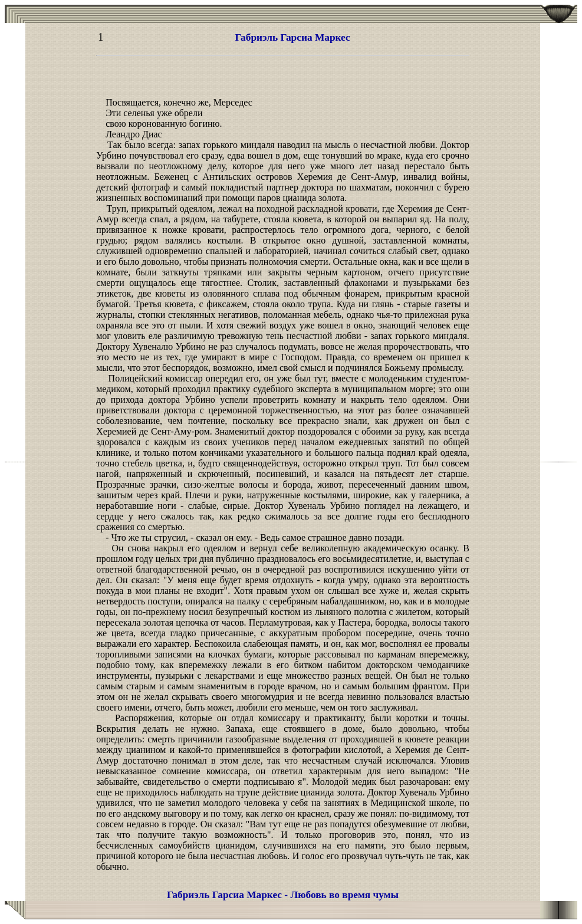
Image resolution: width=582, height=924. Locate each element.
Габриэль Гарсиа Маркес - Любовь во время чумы (283, 895)
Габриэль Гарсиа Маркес (293, 37)
